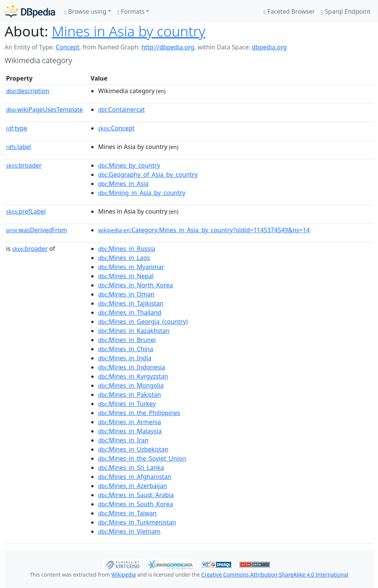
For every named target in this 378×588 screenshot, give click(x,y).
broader (24, 165)
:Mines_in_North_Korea (136, 285)
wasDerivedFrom (37, 230)
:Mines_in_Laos (124, 258)
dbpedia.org (269, 47)
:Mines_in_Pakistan (129, 395)
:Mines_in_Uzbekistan (133, 449)
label (19, 147)
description (28, 91)
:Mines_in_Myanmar (131, 267)
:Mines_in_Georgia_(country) (143, 322)
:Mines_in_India (125, 358)
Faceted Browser (289, 11)
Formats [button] (131, 11)
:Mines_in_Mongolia (131, 385)
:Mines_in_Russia (127, 249)
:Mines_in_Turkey (127, 404)
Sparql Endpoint (346, 11)
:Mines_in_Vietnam (129, 531)
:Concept (116, 128)
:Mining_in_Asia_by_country (142, 193)
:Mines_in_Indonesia (132, 367)
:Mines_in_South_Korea (136, 504)
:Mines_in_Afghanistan (135, 477)
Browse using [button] (85, 11)
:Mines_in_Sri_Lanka (131, 468)
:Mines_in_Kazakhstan (134, 331)
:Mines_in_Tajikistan (131, 303)
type (17, 128)
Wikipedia (124, 575)
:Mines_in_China (126, 349)
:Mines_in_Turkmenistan (137, 522)
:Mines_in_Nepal (126, 276)
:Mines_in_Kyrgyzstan (133, 376)
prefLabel (26, 211)
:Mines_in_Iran (123, 440)
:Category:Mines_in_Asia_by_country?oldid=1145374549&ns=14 (204, 230)
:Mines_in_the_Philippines (139, 413)
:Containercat (121, 109)
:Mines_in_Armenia (130, 422)
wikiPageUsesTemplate (44, 109)
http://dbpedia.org (168, 47)
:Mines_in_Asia (123, 184)
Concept (67, 47)
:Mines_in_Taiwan (127, 513)
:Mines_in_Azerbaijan (133, 486)
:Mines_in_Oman (126, 294)
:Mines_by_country (129, 165)
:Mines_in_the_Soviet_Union (142, 458)
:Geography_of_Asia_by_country (148, 174)
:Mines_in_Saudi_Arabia (136, 495)
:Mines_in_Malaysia (130, 431)
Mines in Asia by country (129, 31)
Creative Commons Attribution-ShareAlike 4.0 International (275, 575)
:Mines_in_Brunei (127, 340)
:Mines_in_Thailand (130, 312)
